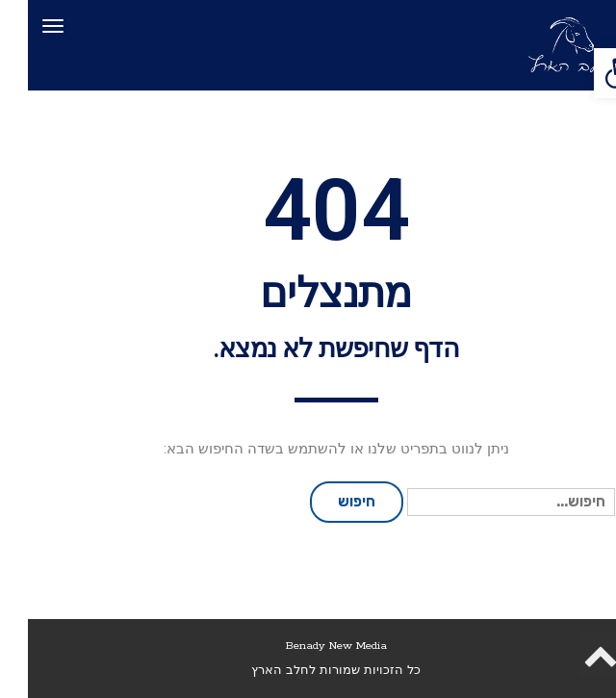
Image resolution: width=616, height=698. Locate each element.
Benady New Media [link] (308, 646)
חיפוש (329, 502)
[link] (591, 73)
